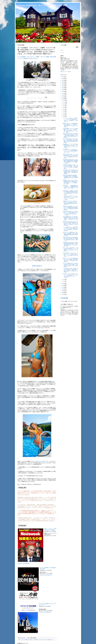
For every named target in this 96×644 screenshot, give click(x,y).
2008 (63, 293)
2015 (63, 97)
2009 (63, 291)
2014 (63, 99)
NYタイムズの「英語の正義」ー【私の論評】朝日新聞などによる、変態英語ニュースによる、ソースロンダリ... (70, 249)
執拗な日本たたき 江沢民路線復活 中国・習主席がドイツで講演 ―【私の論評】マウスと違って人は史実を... (71, 125)
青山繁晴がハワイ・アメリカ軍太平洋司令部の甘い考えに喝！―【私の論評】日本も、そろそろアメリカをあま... (70, 146)
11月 (64, 102)
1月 (64, 281)
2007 (63, 294)
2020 (63, 88)
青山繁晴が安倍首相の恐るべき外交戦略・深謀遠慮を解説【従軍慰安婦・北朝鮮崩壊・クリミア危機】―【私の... (70, 161)
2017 (63, 93)
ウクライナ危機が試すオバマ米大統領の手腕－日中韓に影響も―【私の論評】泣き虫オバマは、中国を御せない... (70, 265)
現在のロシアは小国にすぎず (42, 461)
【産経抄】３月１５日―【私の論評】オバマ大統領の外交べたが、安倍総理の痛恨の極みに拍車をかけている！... (70, 203)
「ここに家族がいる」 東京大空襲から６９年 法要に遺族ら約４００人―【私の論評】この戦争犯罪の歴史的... (70, 229)
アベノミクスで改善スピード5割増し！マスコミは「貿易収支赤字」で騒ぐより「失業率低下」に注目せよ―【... (70, 120)
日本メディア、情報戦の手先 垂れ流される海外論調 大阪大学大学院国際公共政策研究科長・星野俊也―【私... (70, 234)
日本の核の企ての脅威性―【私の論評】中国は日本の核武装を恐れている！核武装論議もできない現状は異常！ (70, 193)
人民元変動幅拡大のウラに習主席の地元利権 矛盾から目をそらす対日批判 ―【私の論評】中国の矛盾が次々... (70, 218)
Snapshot (62, 309)
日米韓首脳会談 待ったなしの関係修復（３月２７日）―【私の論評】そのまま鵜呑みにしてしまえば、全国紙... (70, 130)
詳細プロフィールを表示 (66, 72)
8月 (64, 108)
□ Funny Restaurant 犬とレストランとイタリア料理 (42, 5)
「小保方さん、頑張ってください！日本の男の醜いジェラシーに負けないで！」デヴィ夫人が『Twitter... (70, 198)
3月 (64, 117)
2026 (63, 77)
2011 (63, 287)
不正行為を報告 (64, 298)
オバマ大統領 (35, 640)
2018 (63, 91)
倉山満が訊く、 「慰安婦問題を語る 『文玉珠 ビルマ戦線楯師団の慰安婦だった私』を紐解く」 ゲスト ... (70, 187)
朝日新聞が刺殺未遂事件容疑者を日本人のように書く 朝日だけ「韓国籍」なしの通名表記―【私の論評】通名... (70, 224)
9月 (64, 106)
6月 (64, 111)
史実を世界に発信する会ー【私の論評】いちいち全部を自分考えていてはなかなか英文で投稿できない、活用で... (70, 213)
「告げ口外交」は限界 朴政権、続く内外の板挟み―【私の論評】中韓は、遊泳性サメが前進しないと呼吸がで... (70, 270)
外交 (51, 640)
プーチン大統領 (47, 640)
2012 (63, 285)
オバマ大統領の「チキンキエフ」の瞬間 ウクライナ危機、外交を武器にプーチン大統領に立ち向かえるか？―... (70, 255)
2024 (63, 80)
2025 (63, 79)
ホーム (63, 52)
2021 (63, 86)
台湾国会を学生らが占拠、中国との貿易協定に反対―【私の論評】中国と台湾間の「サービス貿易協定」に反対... (70, 182)
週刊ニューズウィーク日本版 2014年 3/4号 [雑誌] (50, 529)
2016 (63, 95)
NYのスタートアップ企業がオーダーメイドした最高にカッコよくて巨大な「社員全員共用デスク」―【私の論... (70, 275)
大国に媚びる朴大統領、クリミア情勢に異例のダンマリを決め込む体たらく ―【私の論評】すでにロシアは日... (70, 156)
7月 (64, 109)
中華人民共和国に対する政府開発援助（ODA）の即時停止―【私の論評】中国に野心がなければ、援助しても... (70, 239)
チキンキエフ (41, 640)
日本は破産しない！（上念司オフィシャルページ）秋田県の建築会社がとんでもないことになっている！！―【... (70, 151)
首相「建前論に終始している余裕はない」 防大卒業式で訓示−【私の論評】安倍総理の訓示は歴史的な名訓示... (71, 141)
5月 (64, 113)
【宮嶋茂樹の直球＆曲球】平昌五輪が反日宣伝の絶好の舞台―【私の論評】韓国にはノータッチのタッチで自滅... (70, 244)
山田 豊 (64, 58)
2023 (63, 82)
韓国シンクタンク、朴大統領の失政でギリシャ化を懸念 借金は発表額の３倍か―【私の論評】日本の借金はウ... (70, 260)
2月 (64, 279)
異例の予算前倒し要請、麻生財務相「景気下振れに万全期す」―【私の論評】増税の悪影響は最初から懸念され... (70, 135)
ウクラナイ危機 (24, 640)
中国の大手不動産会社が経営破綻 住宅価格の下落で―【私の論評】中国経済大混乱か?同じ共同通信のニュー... (71, 177)
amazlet (50, 531)
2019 (63, 90)
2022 (63, 84)
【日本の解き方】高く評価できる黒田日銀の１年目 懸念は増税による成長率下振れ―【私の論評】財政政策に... (70, 172)
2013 (63, 284)
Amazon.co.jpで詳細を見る (24, 563)
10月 (64, 104)
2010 (63, 289)
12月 (64, 100)
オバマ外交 (30, 640)
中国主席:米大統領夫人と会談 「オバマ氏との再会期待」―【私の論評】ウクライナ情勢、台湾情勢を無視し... (70, 167)
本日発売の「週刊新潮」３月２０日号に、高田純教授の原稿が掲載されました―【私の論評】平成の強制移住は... (70, 208)
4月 (64, 115)
